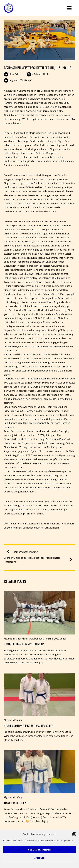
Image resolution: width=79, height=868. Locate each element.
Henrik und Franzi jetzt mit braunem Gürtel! (29, 726)
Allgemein (14, 80)
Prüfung (18, 720)
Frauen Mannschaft (24, 639)
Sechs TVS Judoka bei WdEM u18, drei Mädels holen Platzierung (37, 560)
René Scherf (15, 74)
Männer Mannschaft (44, 639)
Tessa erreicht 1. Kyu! (16, 803)
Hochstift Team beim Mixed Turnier (24, 644)
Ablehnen (39, 858)
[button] (74, 834)
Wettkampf (26, 80)
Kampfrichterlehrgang (23, 552)
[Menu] (69, 8)
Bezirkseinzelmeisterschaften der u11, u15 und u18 (38, 68)
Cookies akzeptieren (39, 849)
